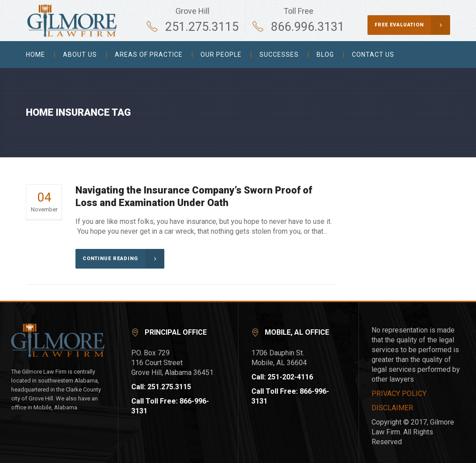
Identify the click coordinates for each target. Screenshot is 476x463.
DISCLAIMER (392, 408)
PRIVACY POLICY (399, 394)
